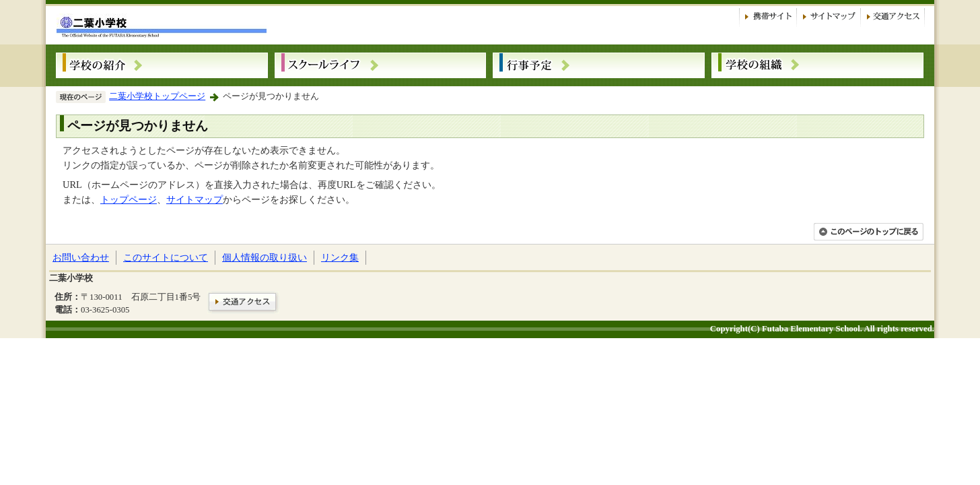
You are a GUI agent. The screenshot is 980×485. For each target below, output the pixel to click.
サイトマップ (195, 199)
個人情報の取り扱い (265, 257)
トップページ (129, 199)
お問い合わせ (81, 257)
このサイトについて (166, 257)
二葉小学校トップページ (157, 96)
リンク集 (340, 257)
